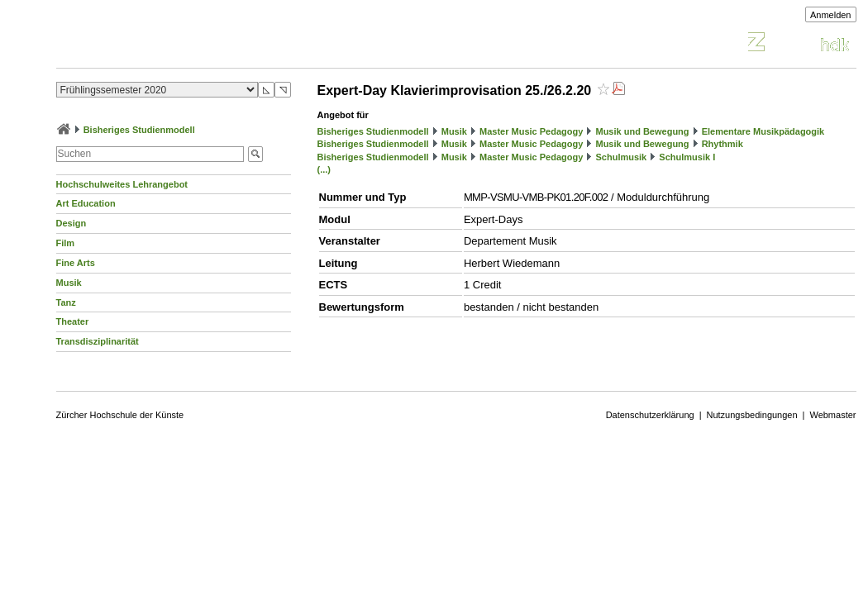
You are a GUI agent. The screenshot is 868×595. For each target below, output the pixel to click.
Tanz (66, 302)
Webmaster (832, 415)
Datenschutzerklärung (650, 415)
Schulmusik (621, 157)
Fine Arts (76, 263)
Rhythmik (723, 144)
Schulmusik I (687, 157)
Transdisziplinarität (98, 341)
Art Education (86, 203)
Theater (73, 321)
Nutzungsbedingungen (752, 415)
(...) (324, 169)
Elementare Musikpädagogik (763, 131)
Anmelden (831, 15)
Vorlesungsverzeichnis (178, 44)
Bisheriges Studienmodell (139, 130)
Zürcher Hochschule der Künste (120, 415)
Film (66, 243)
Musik (69, 283)
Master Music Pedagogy (531, 131)
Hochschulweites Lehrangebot (122, 184)
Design (72, 223)
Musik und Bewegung (642, 131)
